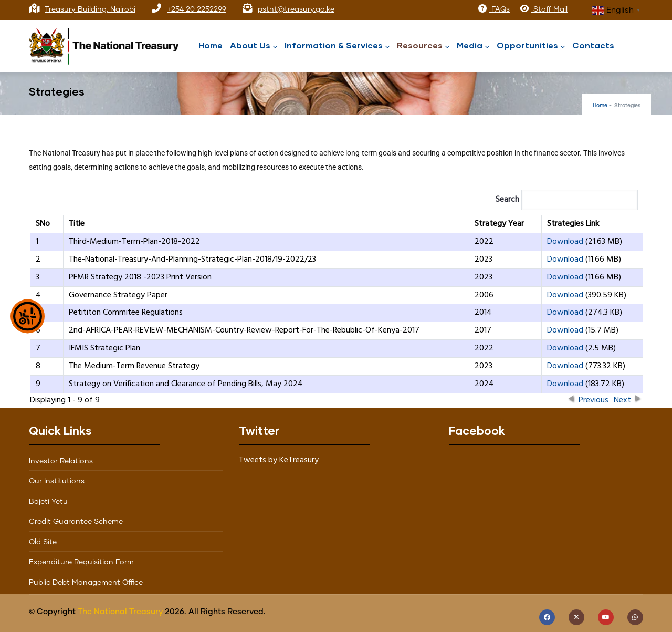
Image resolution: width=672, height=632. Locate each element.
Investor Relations (61, 461)
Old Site (43, 542)
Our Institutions (57, 481)
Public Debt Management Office (86, 583)
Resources (423, 46)
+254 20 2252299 (197, 9)
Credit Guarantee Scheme (76, 522)
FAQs (493, 9)
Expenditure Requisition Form (81, 562)
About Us (254, 46)
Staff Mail (543, 9)
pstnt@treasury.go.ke (296, 9)
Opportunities (531, 46)
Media (473, 46)
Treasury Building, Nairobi (90, 9)
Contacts (593, 45)
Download (565, 242)
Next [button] (622, 398)
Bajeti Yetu (48, 502)
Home (211, 45)
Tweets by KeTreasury (279, 460)
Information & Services (337, 46)
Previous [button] (594, 398)
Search (567, 200)
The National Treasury (120, 612)
